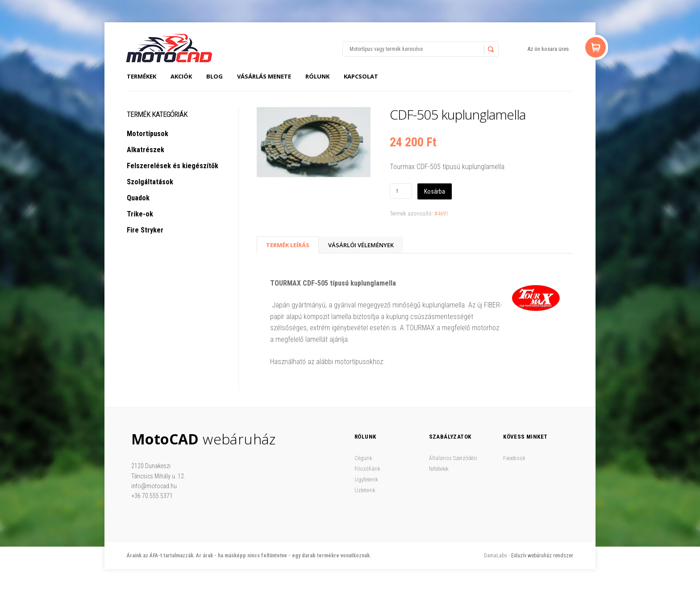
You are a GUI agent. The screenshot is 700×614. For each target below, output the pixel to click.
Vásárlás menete (264, 76)
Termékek (142, 76)
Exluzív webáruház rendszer (542, 556)
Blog (215, 76)
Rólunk (317, 76)
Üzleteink (365, 490)
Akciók (181, 76)
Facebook (514, 458)
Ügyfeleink (366, 479)
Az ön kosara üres (548, 49)
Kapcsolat (361, 76)
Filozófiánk (367, 469)
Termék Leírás (288, 245)
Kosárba (435, 191)
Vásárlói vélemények (361, 245)
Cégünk (363, 458)
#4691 (441, 214)
